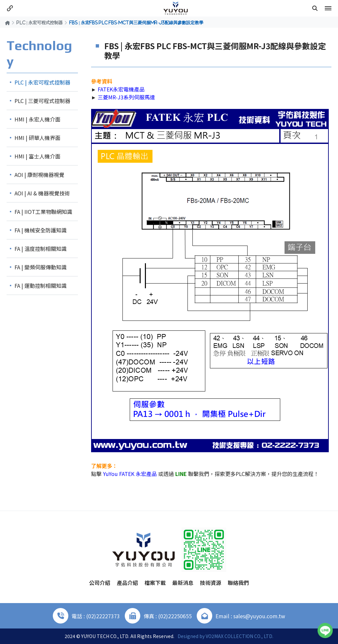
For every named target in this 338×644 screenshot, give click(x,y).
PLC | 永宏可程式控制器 (40, 22)
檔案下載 (155, 583)
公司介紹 (100, 583)
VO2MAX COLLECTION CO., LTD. (239, 636)
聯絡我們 (238, 583)
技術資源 (211, 583)
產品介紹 (127, 583)
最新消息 (183, 583)
